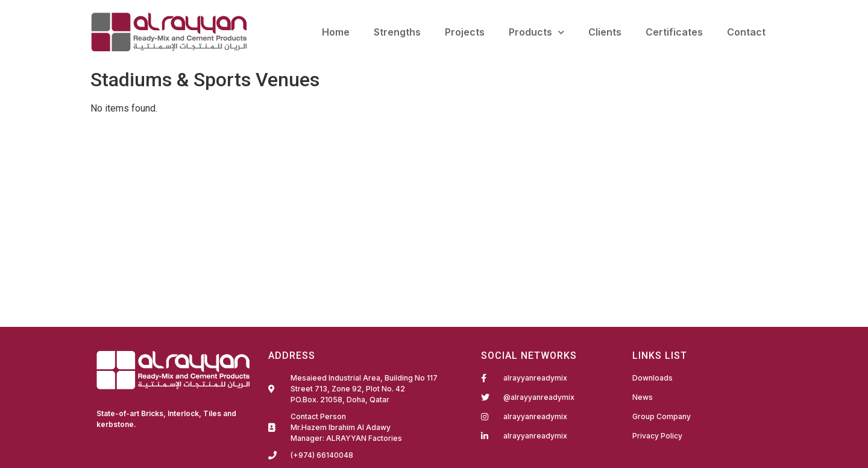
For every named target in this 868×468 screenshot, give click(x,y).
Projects (465, 32)
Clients (605, 32)
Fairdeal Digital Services (148, 441)
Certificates (674, 32)
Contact (746, 32)
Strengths (397, 32)
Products (536, 32)
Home (336, 32)
